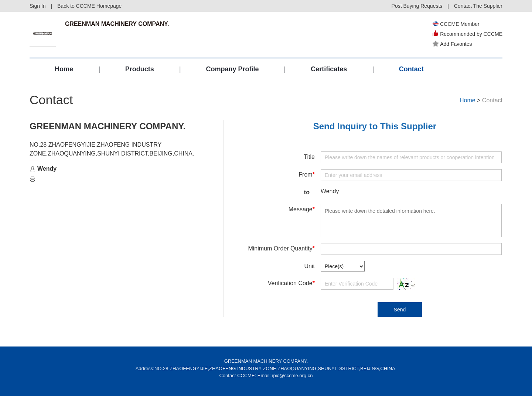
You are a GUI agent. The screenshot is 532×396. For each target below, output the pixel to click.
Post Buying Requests (417, 6)
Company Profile (232, 69)
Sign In (38, 6)
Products (140, 69)
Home (64, 69)
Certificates (329, 69)
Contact (411, 69)
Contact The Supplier (478, 6)
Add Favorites (452, 44)
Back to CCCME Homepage (89, 6)
